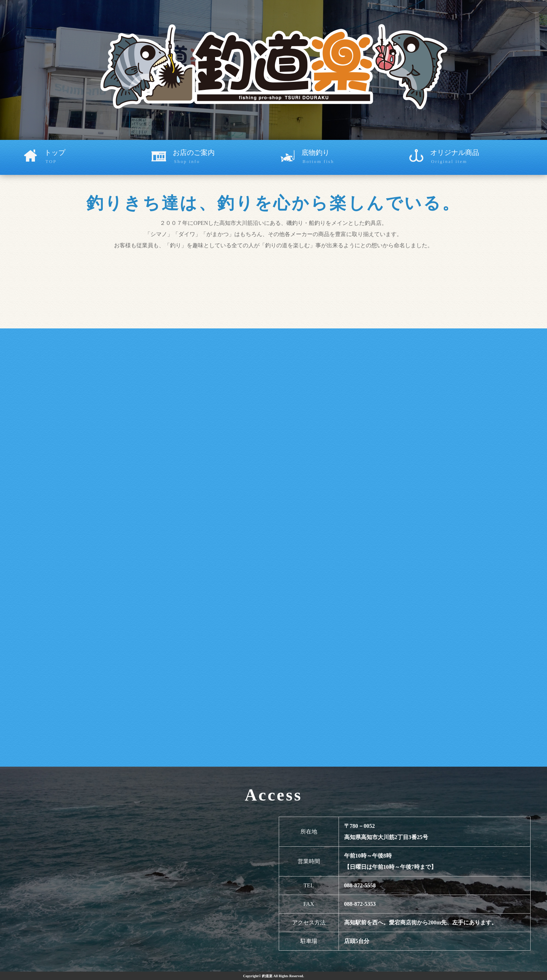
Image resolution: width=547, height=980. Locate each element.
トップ (95, 157)
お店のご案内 (223, 157)
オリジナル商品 (481, 157)
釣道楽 (267, 976)
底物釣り (352, 157)
